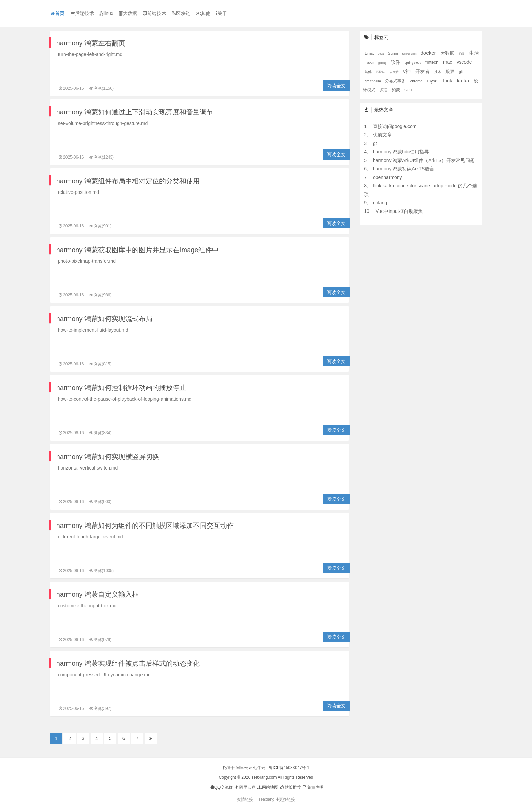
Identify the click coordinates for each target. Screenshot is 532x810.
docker (429, 53)
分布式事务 (396, 81)
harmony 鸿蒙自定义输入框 (98, 594)
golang (383, 63)
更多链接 (286, 799)
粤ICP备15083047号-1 (289, 768)
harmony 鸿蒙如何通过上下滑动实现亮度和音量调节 (135, 112)
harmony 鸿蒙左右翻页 (91, 43)
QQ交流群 (222, 787)
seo (408, 90)
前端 (462, 54)
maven (370, 63)
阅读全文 (336, 86)
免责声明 (313, 787)
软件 (396, 62)
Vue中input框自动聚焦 (399, 211)
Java (382, 54)
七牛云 (259, 768)
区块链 (181, 13)
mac (448, 62)
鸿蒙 (396, 90)
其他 (203, 13)
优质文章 (382, 135)
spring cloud (413, 63)
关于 (221, 13)
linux (106, 13)
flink (448, 81)
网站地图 (267, 787)
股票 (451, 71)
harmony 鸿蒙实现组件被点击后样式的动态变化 (128, 663)
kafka (464, 81)
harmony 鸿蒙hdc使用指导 (401, 152)
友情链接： (247, 799)
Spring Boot (410, 54)
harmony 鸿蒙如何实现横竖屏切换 (108, 457)
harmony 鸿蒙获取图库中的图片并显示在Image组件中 (138, 250)
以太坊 (395, 72)
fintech (433, 62)
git (461, 72)
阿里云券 (245, 787)
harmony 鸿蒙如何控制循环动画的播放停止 (121, 388)
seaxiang (267, 799)
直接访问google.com (395, 126)
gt (375, 143)
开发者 (423, 71)
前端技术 (154, 13)
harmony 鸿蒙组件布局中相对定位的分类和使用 (128, 181)
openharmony (387, 177)
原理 (384, 90)
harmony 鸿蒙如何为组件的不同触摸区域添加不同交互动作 (145, 526)
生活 (474, 53)
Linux (370, 53)
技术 (438, 72)
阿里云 (242, 768)
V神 (407, 71)
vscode (464, 62)
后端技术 (82, 13)
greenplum (373, 81)
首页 (58, 13)
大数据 (128, 13)
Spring (394, 53)
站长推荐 (290, 787)
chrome (417, 81)
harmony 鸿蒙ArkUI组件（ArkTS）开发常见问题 (424, 160)
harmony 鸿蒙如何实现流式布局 (104, 319)
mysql (433, 81)
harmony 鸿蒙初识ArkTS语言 (404, 169)
